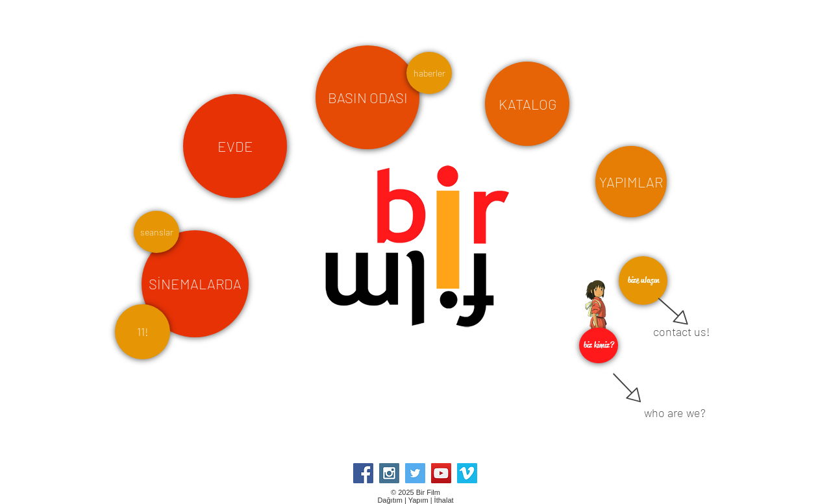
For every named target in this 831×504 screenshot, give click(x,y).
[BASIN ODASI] (367, 97)
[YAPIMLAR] (631, 182)
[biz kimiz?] (599, 345)
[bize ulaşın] (643, 281)
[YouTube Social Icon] (441, 473)
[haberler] (429, 73)
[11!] (143, 332)
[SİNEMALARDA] (195, 284)
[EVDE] (235, 146)
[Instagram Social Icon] (389, 473)
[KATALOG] (527, 104)
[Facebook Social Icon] (363, 473)
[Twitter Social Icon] (415, 473)
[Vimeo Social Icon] (467, 473)
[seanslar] (156, 232)
